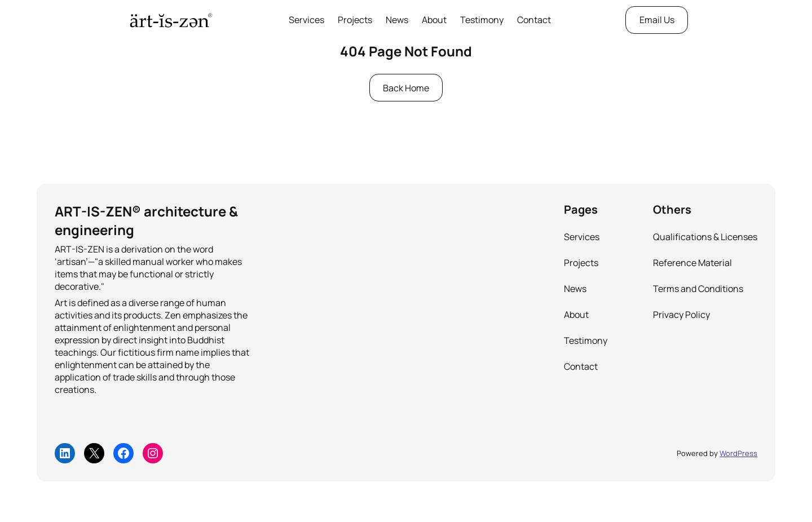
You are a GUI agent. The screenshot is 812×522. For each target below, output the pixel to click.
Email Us (657, 20)
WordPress (738, 453)
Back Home (406, 88)
